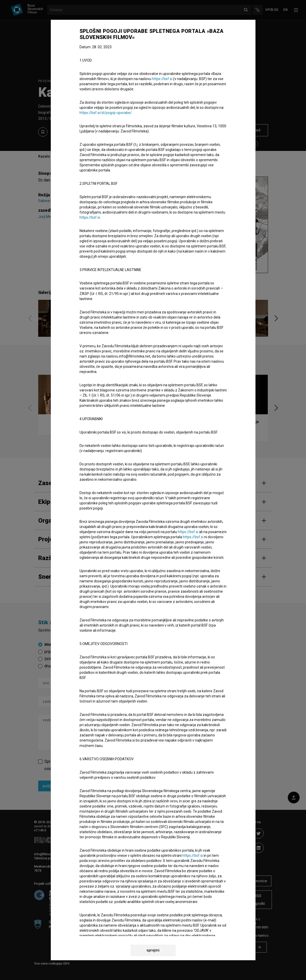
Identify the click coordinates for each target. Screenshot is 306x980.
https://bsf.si (162, 79)
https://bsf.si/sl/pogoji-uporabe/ (106, 113)
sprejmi (153, 950)
